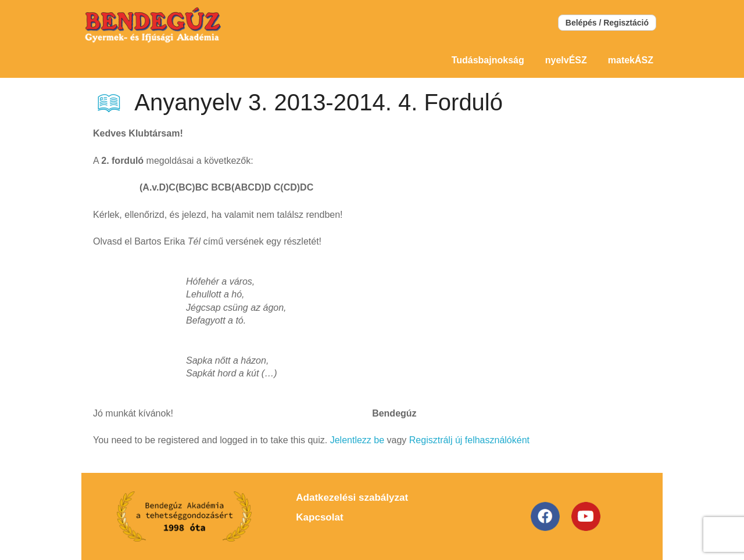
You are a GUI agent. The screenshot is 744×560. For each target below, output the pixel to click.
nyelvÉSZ (566, 60)
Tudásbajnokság (488, 60)
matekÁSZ (631, 60)
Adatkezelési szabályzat (352, 498)
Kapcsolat (319, 517)
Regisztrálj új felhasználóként (469, 440)
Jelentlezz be (357, 440)
